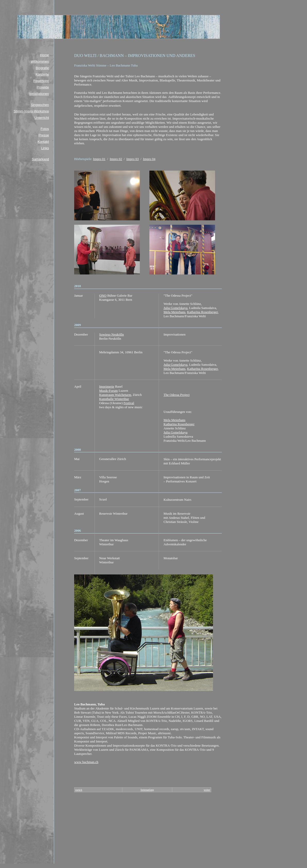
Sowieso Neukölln (112, 334)
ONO (103, 295)
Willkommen (40, 61)
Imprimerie (107, 386)
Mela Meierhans (174, 312)
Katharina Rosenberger (202, 312)
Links (45, 148)
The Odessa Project (177, 395)
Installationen (39, 94)
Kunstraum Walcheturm (115, 395)
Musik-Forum (108, 391)
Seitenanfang (147, 790)
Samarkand (40, 159)
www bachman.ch (86, 762)
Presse (44, 135)
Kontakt (43, 142)
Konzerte (42, 74)
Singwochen (40, 105)
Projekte (43, 87)
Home (44, 55)
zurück (79, 790)
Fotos (45, 129)
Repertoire (41, 81)
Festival (129, 403)
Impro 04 (149, 159)
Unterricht (42, 118)
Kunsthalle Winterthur (114, 399)
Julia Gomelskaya (176, 308)
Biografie (42, 68)
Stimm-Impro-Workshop (31, 111)
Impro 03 (133, 159)
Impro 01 (99, 159)
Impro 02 (116, 159)
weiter (207, 790)
